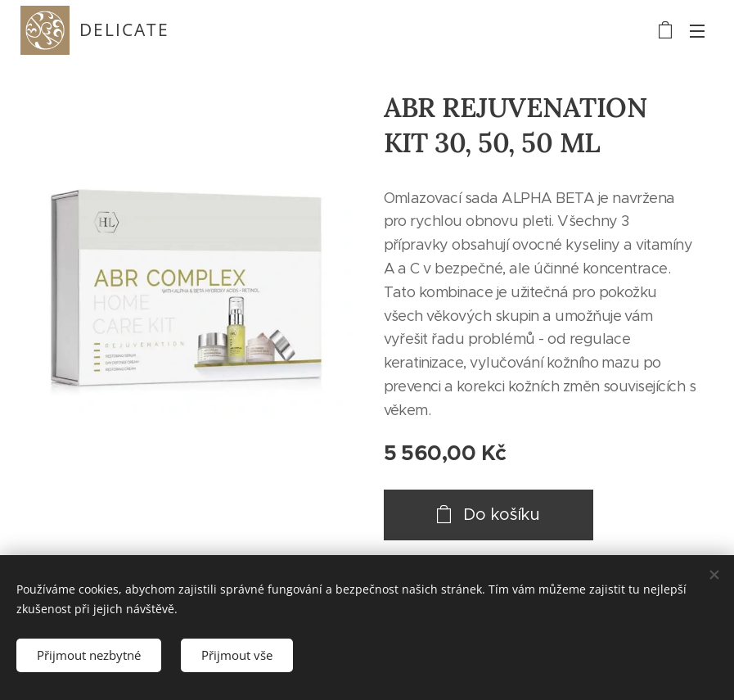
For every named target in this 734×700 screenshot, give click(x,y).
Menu (697, 31)
